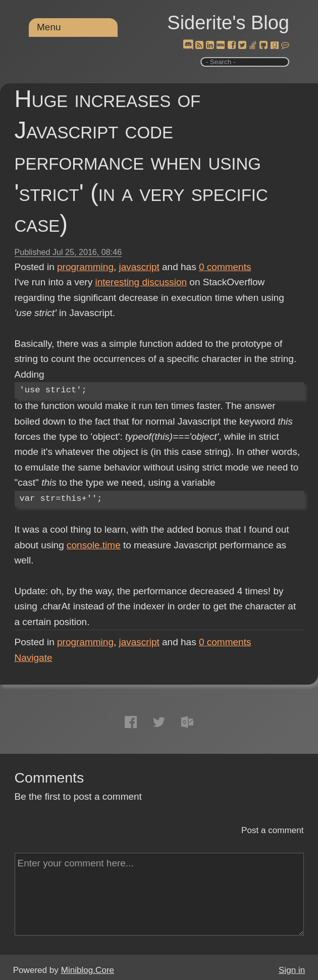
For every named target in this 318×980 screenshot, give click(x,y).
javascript (139, 267)
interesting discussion (141, 282)
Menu (49, 27)
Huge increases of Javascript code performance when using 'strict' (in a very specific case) (141, 161)
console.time (94, 545)
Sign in (292, 970)
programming (85, 267)
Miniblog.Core (88, 970)
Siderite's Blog (228, 23)
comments (225, 267)
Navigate (34, 658)
